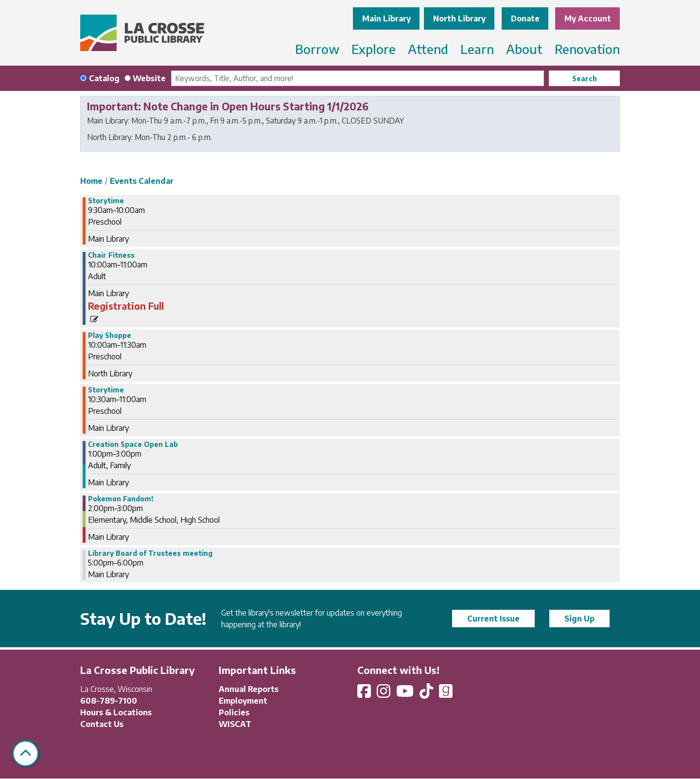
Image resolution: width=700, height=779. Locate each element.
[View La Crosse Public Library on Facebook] (365, 694)
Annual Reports (249, 689)
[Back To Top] (26, 753)
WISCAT (235, 724)
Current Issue (493, 619)
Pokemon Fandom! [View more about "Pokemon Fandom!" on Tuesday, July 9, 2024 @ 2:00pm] (121, 499)
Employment (243, 701)
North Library (459, 18)
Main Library (386, 18)
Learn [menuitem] (477, 49)
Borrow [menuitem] (317, 49)
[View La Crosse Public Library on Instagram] (385, 694)
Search (585, 79)
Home (91, 181)
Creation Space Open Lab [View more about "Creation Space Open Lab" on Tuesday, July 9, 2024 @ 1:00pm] (133, 444)
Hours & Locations (116, 712)
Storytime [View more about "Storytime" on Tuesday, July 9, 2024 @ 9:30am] (106, 201)
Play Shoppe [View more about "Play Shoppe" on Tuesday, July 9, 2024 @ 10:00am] (110, 336)
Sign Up (579, 619)
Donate (525, 18)
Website (149, 78)
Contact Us (102, 724)
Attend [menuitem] (428, 49)
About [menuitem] (524, 49)
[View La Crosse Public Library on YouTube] (406, 694)
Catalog (104, 78)
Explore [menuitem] (374, 49)
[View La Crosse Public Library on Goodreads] (446, 694)
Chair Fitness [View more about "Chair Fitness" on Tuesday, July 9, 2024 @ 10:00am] (111, 255)
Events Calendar (142, 181)
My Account (588, 18)
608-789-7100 (109, 701)
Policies (234, 712)
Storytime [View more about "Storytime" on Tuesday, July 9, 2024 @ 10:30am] (106, 390)
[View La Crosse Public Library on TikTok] (427, 694)
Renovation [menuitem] (587, 49)
